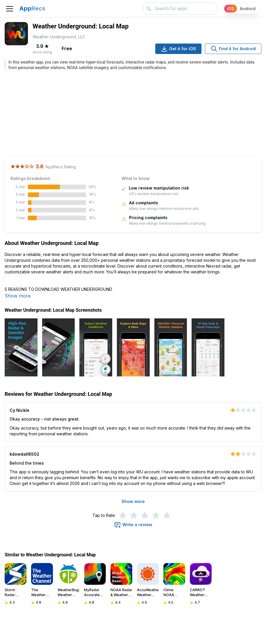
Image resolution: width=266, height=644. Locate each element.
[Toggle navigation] (10, 9)
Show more (18, 296)
